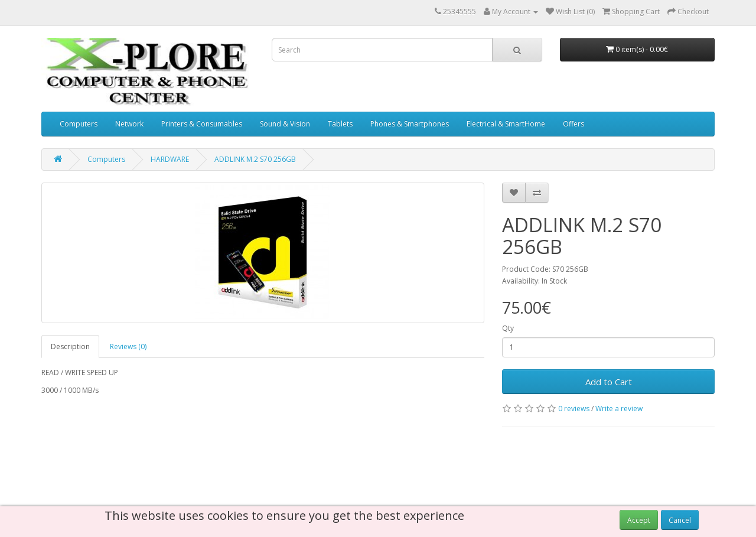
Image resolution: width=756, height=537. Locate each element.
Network (129, 124)
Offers (573, 124)
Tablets (340, 124)
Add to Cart (609, 382)
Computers (79, 124)
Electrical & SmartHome (506, 124)
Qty (508, 328)
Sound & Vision (285, 124)
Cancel (680, 520)
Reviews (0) (128, 346)
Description (70, 346)
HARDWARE (170, 159)
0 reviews (574, 409)
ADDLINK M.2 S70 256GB (255, 159)
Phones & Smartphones (410, 124)
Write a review (619, 409)
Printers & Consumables (202, 124)
